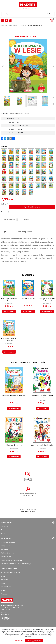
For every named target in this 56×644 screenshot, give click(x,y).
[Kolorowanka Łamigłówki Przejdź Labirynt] (9, 299)
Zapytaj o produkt (9, 220)
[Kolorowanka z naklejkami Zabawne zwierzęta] (42, 396)
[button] (5, 232)
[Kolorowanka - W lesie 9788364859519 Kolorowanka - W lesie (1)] (28, 66)
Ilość (5, 204)
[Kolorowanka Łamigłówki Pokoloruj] (9, 339)
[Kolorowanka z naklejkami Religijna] (42, 445)
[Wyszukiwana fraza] (23, 14)
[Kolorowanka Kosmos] (28, 298)
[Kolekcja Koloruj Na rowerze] (14, 445)
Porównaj (25, 220)
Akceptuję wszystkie (34, 641)
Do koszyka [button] (9, 312)
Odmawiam (19, 641)
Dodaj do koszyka (32, 207)
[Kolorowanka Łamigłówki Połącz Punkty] (47, 299)
